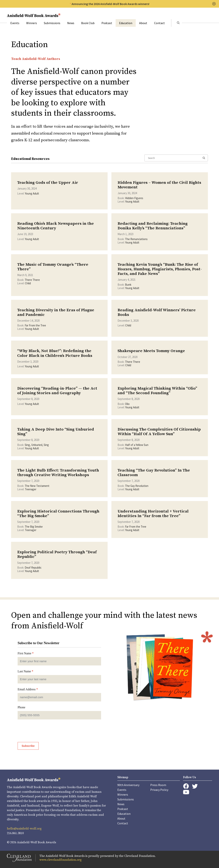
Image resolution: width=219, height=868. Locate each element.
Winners (32, 23)
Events (15, 23)
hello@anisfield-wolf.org (24, 829)
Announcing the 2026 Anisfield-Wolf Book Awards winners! (110, 4)
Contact (159, 23)
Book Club (88, 23)
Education (126, 23)
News (71, 23)
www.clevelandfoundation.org (60, 860)
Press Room (158, 785)
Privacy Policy (159, 790)
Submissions (52, 23)
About (143, 23)
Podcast (107, 23)
